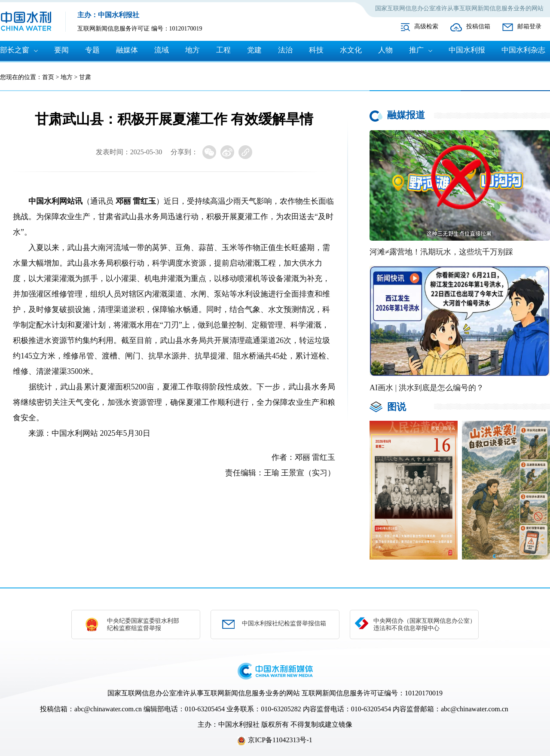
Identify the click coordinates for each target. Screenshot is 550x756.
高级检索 (426, 26)
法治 (285, 50)
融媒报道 (406, 115)
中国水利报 (467, 50)
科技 (316, 50)
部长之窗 (15, 50)
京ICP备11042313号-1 (280, 740)
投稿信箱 (478, 26)
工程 (223, 50)
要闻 (61, 50)
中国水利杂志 (523, 50)
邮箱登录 (529, 26)
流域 (162, 50)
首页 (48, 77)
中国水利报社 (239, 724)
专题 (92, 50)
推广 (416, 50)
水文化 (351, 50)
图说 (397, 407)
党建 (254, 50)
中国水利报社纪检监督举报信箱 (284, 623)
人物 (385, 50)
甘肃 (85, 77)
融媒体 (127, 50)
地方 (192, 50)
